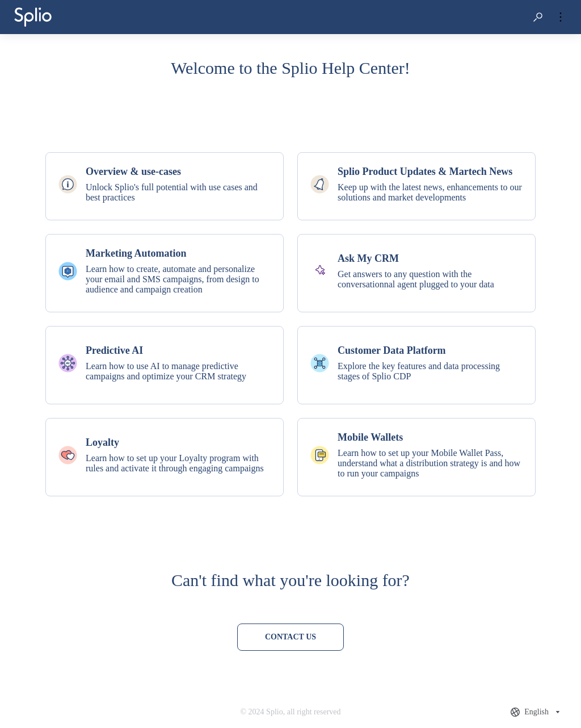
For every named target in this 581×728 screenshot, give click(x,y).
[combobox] (536, 712)
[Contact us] (290, 637)
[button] (538, 17)
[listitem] (165, 186)
